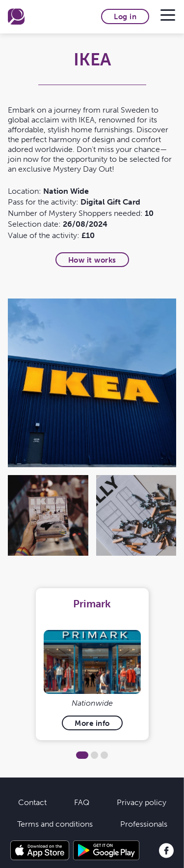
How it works (92, 260)
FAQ (82, 802)
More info (92, 723)
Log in (125, 16)
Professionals (144, 824)
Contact (32, 802)
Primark (92, 604)
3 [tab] (104, 755)
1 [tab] (82, 755)
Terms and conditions (55, 824)
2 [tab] (94, 755)
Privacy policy (142, 802)
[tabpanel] (92, 664)
